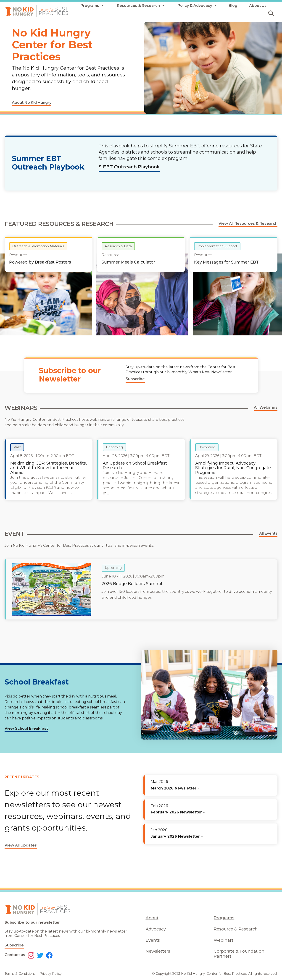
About (152, 918)
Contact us (15, 955)
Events (153, 940)
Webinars (224, 940)
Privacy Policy (51, 974)
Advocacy (156, 929)
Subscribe (14, 945)
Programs (224, 918)
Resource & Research (236, 929)
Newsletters (158, 951)
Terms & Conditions (20, 974)
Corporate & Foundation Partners (239, 954)
